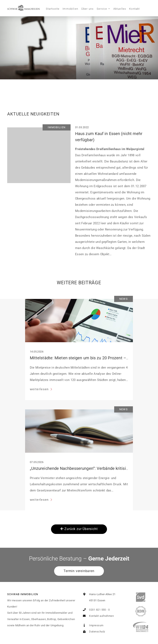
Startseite (53, 9)
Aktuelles (120, 9)
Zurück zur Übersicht (79, 529)
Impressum (92, 625)
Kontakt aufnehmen (98, 616)
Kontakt (134, 9)
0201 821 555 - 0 (96, 610)
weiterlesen (40, 389)
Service (102, 9)
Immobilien (70, 9)
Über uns (87, 9)
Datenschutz (93, 632)
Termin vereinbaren (79, 571)
